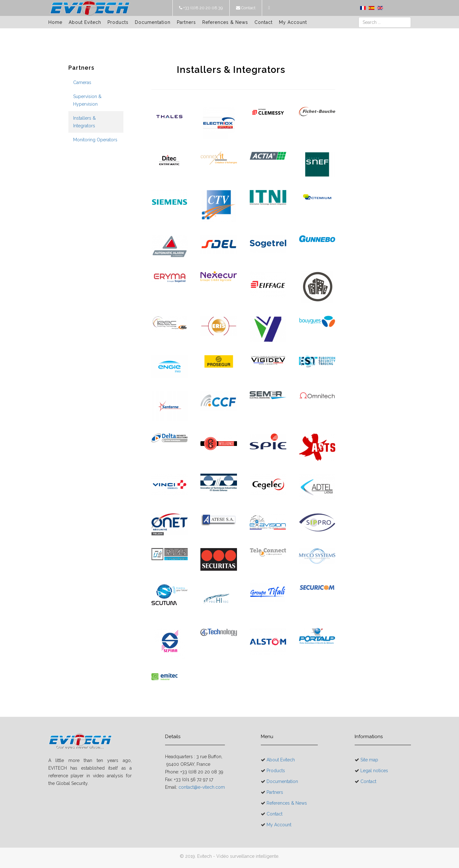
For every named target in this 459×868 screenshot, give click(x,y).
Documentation (153, 22)
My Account (293, 22)
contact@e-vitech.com (202, 787)
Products (118, 22)
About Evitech (85, 22)
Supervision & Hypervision (87, 100)
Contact (248, 8)
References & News (225, 22)
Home (55, 22)
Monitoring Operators (95, 140)
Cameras (82, 82)
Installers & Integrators (84, 122)
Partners (186, 22)
